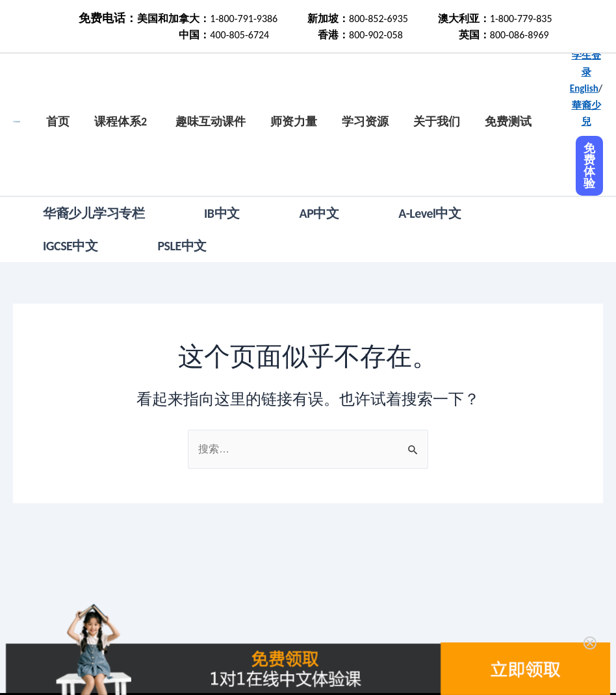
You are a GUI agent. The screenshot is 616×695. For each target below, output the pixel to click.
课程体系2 (121, 122)
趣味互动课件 (211, 122)
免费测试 (508, 122)
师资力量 (294, 122)
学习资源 (365, 122)
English (584, 88)
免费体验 (589, 166)
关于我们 (437, 122)
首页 (58, 122)
